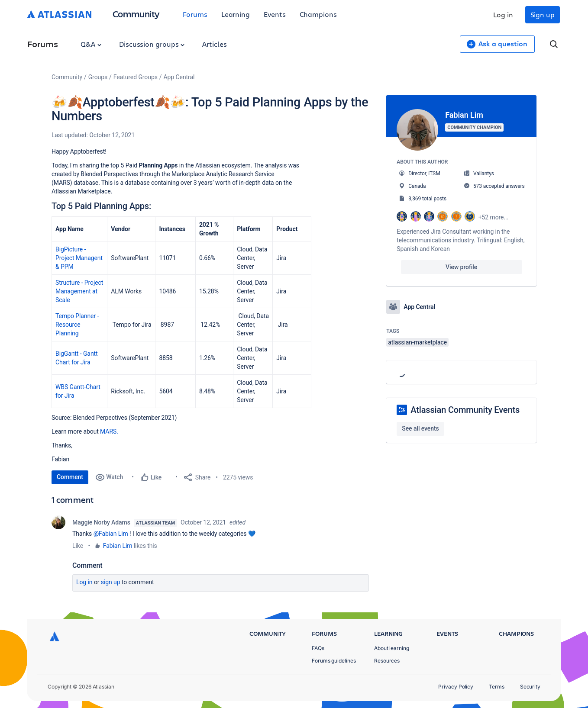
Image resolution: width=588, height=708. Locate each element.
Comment (70, 477)
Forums (195, 14)
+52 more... (494, 217)
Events (275, 14)
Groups (98, 77)
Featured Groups (136, 77)
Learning (236, 14)
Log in (503, 14)
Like (78, 546)
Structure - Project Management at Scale (79, 291)
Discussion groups (152, 44)
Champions (318, 14)
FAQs (318, 648)
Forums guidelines (334, 661)
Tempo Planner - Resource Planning (77, 325)
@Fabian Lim (111, 534)
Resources (387, 661)
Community (136, 14)
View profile (461, 267)
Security (530, 687)
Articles (214, 44)
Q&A (91, 44)
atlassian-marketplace (417, 342)
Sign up (543, 14)
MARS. (109, 431)
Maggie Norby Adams (101, 522)
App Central (179, 77)
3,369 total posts (427, 199)
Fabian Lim (118, 546)
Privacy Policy (456, 687)
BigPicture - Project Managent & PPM (79, 258)
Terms (497, 687)
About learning (392, 648)
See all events (420, 428)
